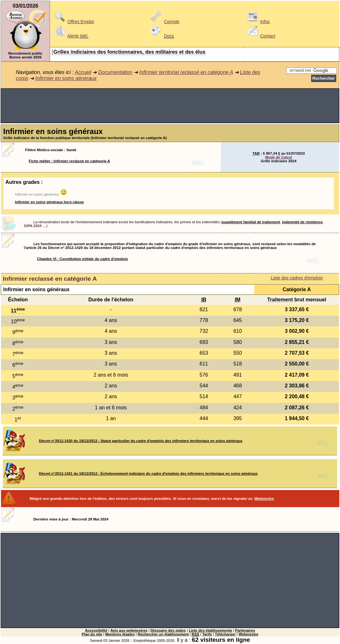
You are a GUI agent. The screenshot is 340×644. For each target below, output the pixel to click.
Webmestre (264, 499)
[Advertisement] (170, 106)
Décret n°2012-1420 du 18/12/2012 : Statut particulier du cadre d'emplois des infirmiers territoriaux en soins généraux (141, 441)
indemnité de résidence (302, 222)
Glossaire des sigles (168, 630)
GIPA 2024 (33, 226)
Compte (164, 22)
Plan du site (92, 634)
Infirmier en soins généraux (66, 78)
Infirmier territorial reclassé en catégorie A (186, 72)
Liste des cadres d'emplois (297, 278)
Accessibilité (96, 630)
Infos (257, 22)
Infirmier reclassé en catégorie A (50, 279)
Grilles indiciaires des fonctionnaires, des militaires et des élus (129, 52)
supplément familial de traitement (251, 222)
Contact (260, 36)
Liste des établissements (210, 630)
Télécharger (225, 634)
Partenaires (245, 630)
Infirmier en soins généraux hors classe (49, 202)
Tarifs (207, 634)
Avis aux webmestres (129, 630)
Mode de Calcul (279, 157)
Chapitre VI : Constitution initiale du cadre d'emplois (83, 259)
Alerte (70, 36)
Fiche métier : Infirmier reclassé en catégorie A (70, 161)
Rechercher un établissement (163, 634)
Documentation (115, 72)
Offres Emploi (73, 22)
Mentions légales (120, 634)
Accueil (83, 72)
